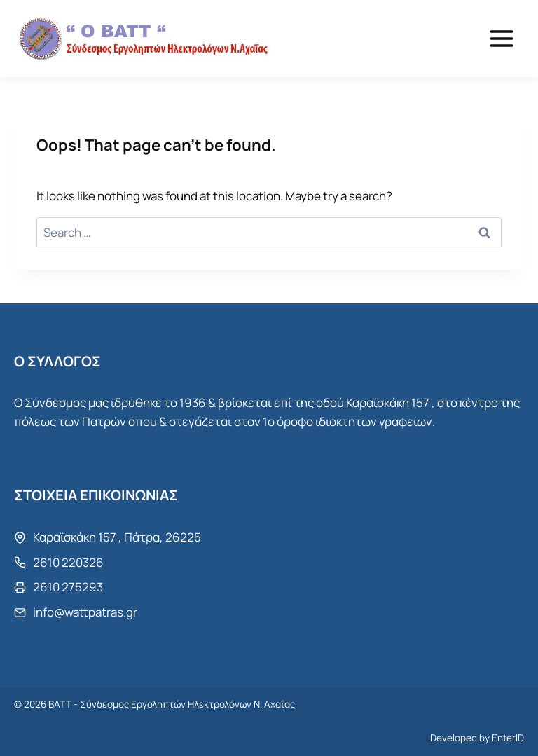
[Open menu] (501, 38)
